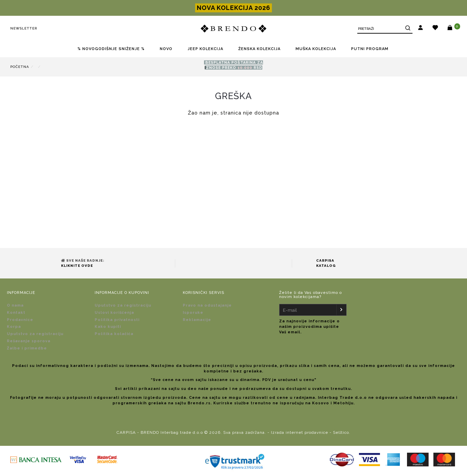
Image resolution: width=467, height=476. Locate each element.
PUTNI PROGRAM (370, 49)
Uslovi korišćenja (114, 313)
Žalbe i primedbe (27, 348)
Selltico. (342, 432)
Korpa (14, 327)
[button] (421, 28)
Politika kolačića (114, 334)
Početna (20, 67)
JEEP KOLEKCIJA (205, 49)
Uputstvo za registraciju (35, 334)
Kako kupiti (108, 327)
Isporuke (193, 313)
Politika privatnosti (117, 320)
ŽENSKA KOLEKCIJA (259, 49)
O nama (15, 305)
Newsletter (24, 28)
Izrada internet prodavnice (300, 432)
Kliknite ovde (77, 266)
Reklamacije (197, 320)
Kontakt (16, 313)
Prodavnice (20, 320)
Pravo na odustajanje (207, 305)
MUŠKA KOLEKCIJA (316, 49)
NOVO (166, 49)
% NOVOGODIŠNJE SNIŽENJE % (111, 49)
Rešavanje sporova (29, 341)
